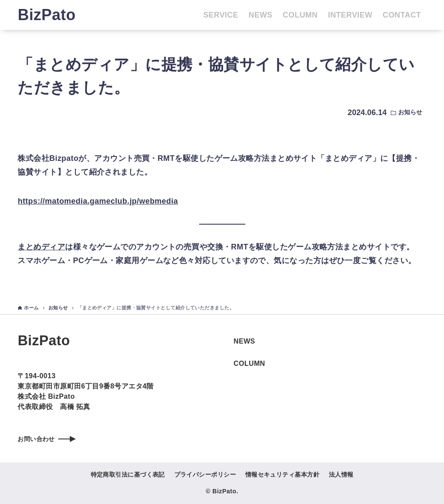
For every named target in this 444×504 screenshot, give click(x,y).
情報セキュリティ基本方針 (282, 474)
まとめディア (41, 247)
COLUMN (250, 361)
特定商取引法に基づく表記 (128, 474)
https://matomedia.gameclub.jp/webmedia (98, 201)
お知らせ (410, 112)
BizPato (46, 15)
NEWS (244, 338)
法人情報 (341, 474)
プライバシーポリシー (205, 474)
